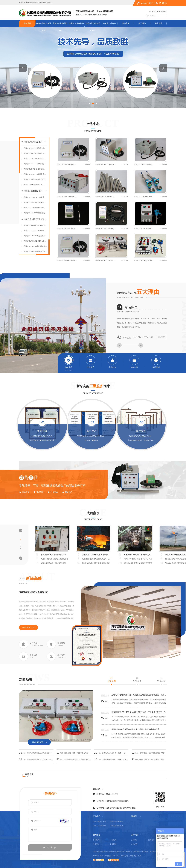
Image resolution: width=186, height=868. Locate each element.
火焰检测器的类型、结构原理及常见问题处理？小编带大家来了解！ (78, 759)
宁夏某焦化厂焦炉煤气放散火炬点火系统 (138, 555)
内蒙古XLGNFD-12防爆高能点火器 (35, 164)
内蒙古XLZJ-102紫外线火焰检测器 (35, 208)
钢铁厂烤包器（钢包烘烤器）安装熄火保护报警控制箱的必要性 (153, 759)
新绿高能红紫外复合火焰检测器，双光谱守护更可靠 (40, 753)
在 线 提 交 (50, 847)
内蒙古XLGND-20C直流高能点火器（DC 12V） (35, 159)
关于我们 (142, 23)
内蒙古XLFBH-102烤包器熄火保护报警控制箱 (35, 236)
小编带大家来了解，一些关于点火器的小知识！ (115, 759)
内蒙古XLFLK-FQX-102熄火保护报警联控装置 (35, 231)
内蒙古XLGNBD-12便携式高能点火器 (35, 153)
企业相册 (134, 844)
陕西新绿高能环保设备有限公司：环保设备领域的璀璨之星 (136, 729)
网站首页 (27, 23)
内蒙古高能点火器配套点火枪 (106, 197)
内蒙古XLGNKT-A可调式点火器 (35, 179)
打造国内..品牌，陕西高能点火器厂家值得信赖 (78, 753)
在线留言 (161, 337)
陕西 (131, 856)
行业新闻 (137, 679)
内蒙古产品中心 (109, 23)
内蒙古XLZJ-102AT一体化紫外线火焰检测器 (35, 197)
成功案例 (126, 23)
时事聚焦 (113, 844)
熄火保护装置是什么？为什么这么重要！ (40, 759)
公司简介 (134, 840)
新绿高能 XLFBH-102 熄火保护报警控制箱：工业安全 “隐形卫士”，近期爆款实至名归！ (139, 712)
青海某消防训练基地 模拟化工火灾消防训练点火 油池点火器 (97, 555)
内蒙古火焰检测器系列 (60, 27)
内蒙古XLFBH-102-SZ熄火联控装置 (35, 241)
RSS (114, 856)
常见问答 (162, 679)
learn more (26, 627)
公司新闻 (111, 679)
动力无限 (145, 852)
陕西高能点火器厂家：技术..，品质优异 (115, 753)
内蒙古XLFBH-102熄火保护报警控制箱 (35, 251)
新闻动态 (26, 680)
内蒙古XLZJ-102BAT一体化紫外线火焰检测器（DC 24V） (144, 197)
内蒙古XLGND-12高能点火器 (34, 148)
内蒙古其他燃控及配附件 (93, 27)
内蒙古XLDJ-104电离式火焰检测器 (35, 202)
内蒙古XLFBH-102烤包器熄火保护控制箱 (35, 246)
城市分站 (125, 856)
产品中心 (93, 124)
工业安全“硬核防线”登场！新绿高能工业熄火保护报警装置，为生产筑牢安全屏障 (139, 695)
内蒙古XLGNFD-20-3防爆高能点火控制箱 (35, 169)
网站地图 (108, 856)
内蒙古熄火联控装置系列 (76, 27)
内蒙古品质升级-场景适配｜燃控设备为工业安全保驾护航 (35, 185)
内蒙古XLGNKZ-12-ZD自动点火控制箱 (35, 225)
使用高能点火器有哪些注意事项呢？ (152, 753)
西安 (135, 856)
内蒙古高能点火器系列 (44, 27)
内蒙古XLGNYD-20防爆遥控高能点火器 (35, 174)
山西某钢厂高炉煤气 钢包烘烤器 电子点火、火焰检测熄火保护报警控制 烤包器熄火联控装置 (55, 555)
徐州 (139, 856)
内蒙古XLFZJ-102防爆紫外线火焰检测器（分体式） (35, 213)
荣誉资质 (159, 23)
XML (119, 856)
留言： (50, 834)
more (87, 165)
